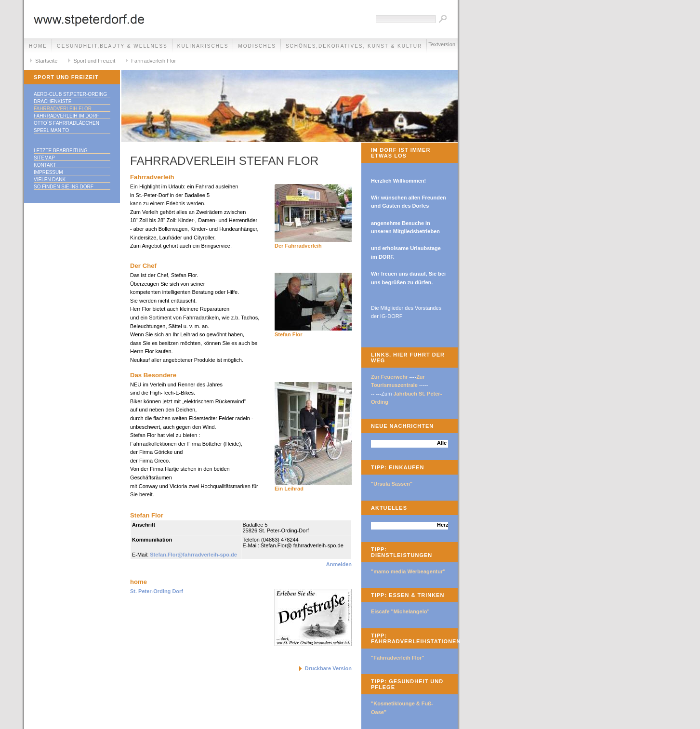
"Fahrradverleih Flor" (398, 658)
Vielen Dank (50, 179)
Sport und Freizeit (94, 61)
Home (38, 46)
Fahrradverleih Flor (153, 61)
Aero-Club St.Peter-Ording (70, 94)
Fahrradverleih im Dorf (66, 116)
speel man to (51, 130)
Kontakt (45, 165)
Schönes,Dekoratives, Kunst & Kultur (354, 46)
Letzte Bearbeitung (61, 151)
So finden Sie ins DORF (64, 187)
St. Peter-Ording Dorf (157, 591)
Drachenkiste (53, 101)
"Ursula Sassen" (392, 484)
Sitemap (44, 158)
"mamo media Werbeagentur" (408, 571)
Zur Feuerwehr (389, 377)
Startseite (46, 61)
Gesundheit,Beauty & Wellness (112, 46)
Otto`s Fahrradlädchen (66, 123)
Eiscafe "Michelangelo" (400, 611)
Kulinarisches (203, 46)
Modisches (257, 46)
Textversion (442, 44)
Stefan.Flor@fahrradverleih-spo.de (193, 555)
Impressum (48, 172)
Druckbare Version (328, 668)
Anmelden (339, 564)
